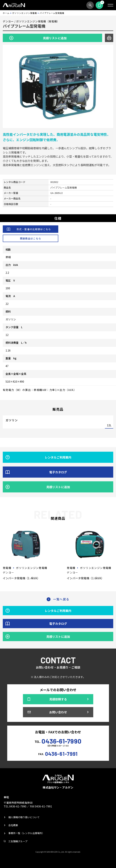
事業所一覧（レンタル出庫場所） (26, 833)
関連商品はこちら (31, 238)
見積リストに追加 (55, 38)
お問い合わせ (58, 712)
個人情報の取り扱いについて (24, 817)
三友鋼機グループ (18, 841)
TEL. (58, 741)
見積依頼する (99, 5)
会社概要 (13, 825)
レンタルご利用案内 (58, 457)
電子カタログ (58, 472)
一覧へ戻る (61, 599)
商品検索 (90, 5)
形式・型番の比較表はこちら (34, 229)
